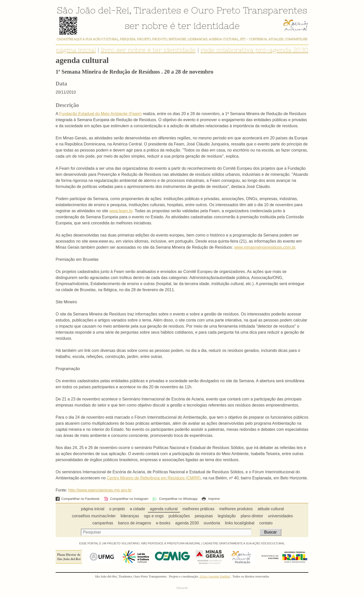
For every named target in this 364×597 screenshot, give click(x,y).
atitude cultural (271, 509)
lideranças (130, 516)
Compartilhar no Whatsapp (175, 499)
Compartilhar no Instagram (126, 499)
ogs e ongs (154, 516)
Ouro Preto (216, 10)
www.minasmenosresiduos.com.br (265, 247)
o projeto (117, 509)
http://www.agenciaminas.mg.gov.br (100, 490)
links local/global (240, 523)
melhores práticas (198, 509)
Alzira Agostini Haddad (215, 577)
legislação (227, 516)
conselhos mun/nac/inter (94, 516)
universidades (280, 516)
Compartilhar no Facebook (77, 499)
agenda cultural (164, 509)
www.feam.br (121, 211)
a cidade (137, 509)
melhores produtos (236, 509)
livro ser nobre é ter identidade (148, 50)
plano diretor (252, 516)
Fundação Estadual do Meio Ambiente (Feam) (100, 114)
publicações (179, 516)
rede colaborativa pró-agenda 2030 (255, 50)
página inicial (76, 50)
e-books (163, 523)
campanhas (103, 523)
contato (266, 523)
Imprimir (211, 499)
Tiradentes (157, 10)
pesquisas (204, 516)
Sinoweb (182, 588)
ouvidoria (212, 523)
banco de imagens (135, 523)
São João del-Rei (93, 10)
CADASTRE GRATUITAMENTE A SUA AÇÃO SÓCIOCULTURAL (244, 543)
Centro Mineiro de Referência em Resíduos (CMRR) (154, 478)
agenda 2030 (187, 523)
